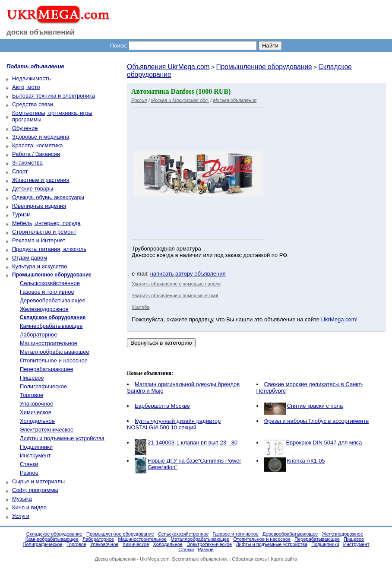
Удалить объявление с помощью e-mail (175, 295)
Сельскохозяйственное (50, 283)
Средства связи (33, 104)
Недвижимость (31, 78)
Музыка (22, 499)
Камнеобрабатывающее (51, 326)
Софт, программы (35, 490)
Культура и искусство (40, 266)
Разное (29, 473)
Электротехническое (47, 430)
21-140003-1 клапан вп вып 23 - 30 (193, 443)
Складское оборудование (54, 534)
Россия (139, 100)
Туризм (21, 214)
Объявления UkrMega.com (168, 67)
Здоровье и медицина (41, 137)
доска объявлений (41, 32)
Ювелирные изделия (39, 206)
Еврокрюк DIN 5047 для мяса (324, 443)
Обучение (25, 128)
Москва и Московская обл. (180, 100)
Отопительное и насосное (54, 360)
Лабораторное (39, 335)
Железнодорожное (44, 309)
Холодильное (37, 421)
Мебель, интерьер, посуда (46, 223)
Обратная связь (249, 559)
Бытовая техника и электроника (54, 96)
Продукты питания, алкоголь (49, 249)
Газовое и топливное (47, 292)
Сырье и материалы (38, 481)
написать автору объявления (188, 274)
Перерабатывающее (47, 369)
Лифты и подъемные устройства (62, 438)
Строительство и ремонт (44, 232)
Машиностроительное (49, 343)
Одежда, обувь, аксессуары (48, 197)
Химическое (36, 412)
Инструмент (35, 455)
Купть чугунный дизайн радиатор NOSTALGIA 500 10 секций (174, 424)
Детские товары (33, 189)
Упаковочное (36, 404)
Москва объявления (235, 100)
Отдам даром (30, 258)
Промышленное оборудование (264, 67)
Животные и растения (41, 180)
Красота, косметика (38, 145)
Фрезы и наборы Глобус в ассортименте (317, 421)
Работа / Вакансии (36, 154)
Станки (29, 464)
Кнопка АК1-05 (306, 461)
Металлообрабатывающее (55, 352)
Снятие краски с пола (315, 406)
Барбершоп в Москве (162, 406)
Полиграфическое (43, 386)
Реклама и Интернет (39, 240)
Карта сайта (284, 559)
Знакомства (27, 163)
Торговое (32, 395)
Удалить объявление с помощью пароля (176, 284)
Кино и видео (29, 507)
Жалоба (141, 307)
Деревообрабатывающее (53, 300)
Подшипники (36, 447)
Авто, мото (26, 87)
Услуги (21, 516)
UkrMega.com (339, 319)
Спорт (20, 171)
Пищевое (32, 378)
